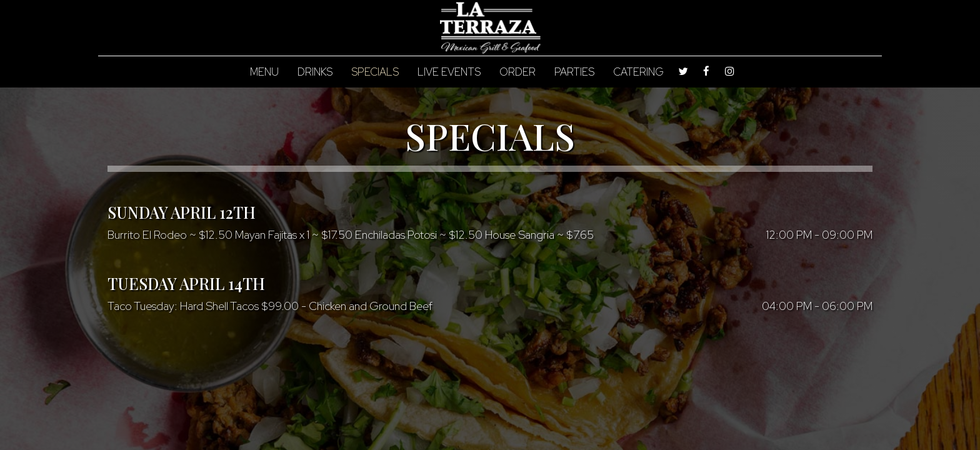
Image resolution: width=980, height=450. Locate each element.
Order (517, 72)
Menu (264, 72)
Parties (574, 72)
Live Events (449, 72)
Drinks (315, 72)
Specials (375, 72)
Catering (638, 72)
